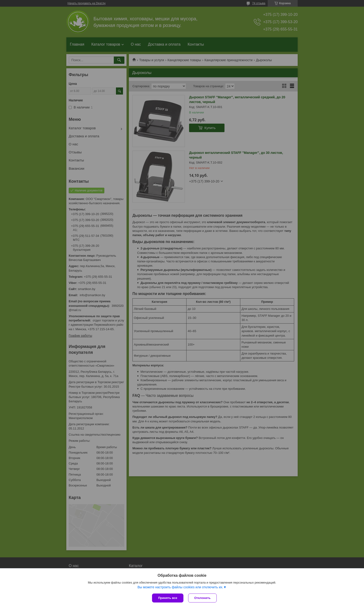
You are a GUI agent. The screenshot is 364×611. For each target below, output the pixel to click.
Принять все (168, 598)
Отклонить (202, 598)
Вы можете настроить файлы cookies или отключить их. (180, 587)
